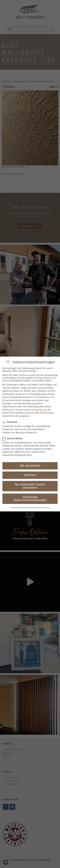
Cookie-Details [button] (16, 508)
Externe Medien (14, 439)
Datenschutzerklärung (35, 410)
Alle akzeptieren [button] (30, 466)
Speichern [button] (30, 475)
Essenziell (11, 422)
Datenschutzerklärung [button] (31, 508)
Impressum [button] (45, 508)
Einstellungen (47, 413)
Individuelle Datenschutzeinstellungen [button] (30, 499)
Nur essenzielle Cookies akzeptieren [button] (30, 486)
